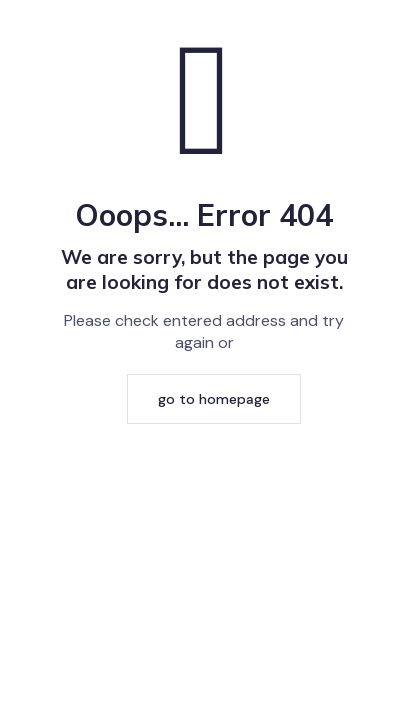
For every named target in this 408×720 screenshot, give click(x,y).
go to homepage (214, 399)
